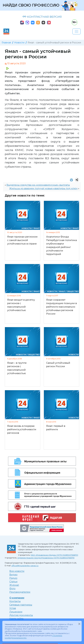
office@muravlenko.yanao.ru (25, 566)
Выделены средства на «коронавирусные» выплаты (38, 185)
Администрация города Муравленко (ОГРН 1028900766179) (46, 558)
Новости (19, 43)
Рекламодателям (20, 592)
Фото (12, 589)
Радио (13, 578)
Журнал (14, 585)
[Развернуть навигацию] (76, 31)
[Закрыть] (79, 624)
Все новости (17, 571)
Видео (13, 575)
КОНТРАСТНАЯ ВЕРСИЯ (42, 17)
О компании (17, 598)
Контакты (15, 601)
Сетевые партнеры (21, 605)
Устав (13, 608)
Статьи (13, 582)
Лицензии (16, 612)
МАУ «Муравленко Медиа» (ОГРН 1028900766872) (54, 555)
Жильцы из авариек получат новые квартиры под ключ (43, 188)
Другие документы (21, 615)
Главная (6, 43)
